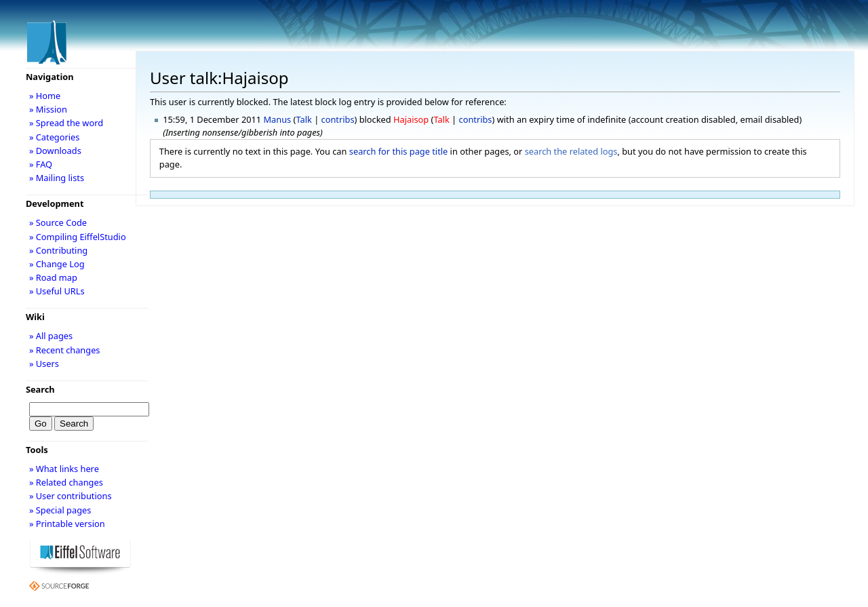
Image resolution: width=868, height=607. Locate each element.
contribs (338, 119)
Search (40, 389)
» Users (44, 364)
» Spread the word (66, 123)
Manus (278, 119)
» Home (45, 96)
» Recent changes (65, 350)
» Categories (55, 137)
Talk (303, 119)
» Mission (48, 109)
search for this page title (399, 151)
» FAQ (41, 164)
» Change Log (57, 264)
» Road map (53, 277)
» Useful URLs (57, 291)
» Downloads (55, 151)
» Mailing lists (57, 178)
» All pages (51, 336)
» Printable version (67, 524)
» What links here (64, 469)
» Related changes (66, 482)
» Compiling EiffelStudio (78, 237)
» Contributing (58, 250)
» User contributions (71, 496)
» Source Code (58, 222)
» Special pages (60, 510)
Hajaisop (411, 119)
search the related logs (571, 151)
